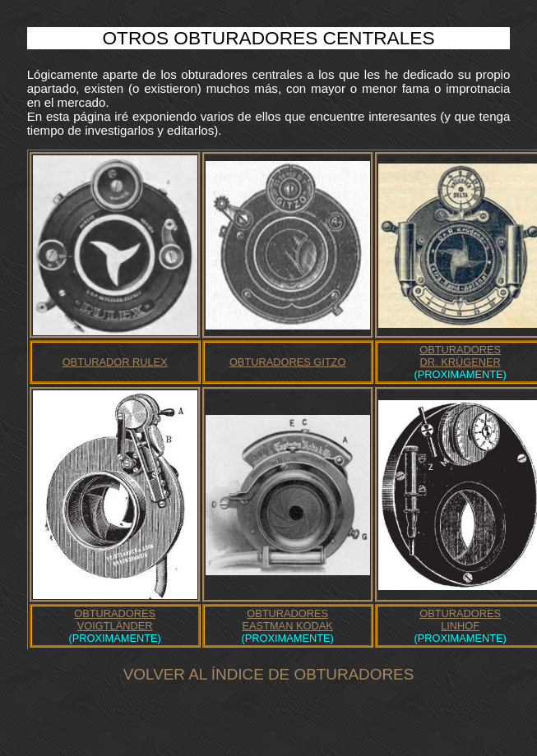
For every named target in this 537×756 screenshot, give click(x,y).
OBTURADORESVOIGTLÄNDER (115, 620)
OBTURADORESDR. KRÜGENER (460, 356)
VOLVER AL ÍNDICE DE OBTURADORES (268, 674)
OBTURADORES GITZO (287, 362)
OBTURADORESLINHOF (460, 620)
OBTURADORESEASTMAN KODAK (288, 620)
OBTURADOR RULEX (115, 362)
